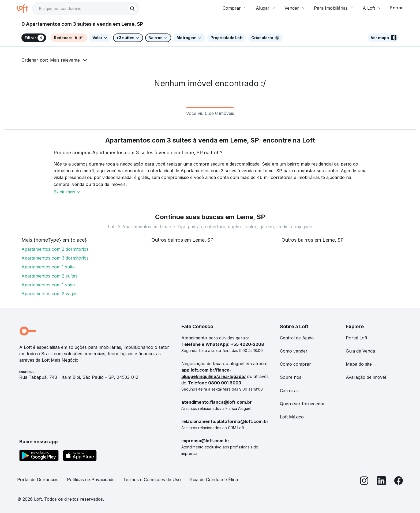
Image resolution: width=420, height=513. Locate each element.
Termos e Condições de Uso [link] (152, 480)
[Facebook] (399, 482)
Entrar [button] (396, 8)
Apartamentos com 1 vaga (48, 285)
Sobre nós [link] (291, 377)
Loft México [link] (292, 417)
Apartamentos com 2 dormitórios (55, 249)
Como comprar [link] (295, 364)
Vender (295, 8)
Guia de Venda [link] (360, 351)
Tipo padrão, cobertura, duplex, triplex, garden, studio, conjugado (245, 227)
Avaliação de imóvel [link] (366, 377)
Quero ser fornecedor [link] (302, 404)
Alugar (266, 8)
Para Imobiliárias (334, 8)
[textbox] (86, 9)
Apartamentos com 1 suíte (48, 267)
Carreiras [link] (289, 391)
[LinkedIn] (381, 482)
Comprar (235, 8)
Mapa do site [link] (359, 364)
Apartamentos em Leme (147, 227)
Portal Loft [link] (357, 338)
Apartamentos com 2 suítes (49, 276)
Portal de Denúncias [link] (38, 480)
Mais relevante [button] (65, 60)
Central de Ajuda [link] (297, 338)
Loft (112, 227)
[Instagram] (364, 482)
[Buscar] (132, 9)
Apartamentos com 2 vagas (49, 294)
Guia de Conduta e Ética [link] (214, 480)
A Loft (372, 8)
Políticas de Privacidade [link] (91, 480)
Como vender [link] (294, 351)
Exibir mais (68, 192)
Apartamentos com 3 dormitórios (55, 258)
